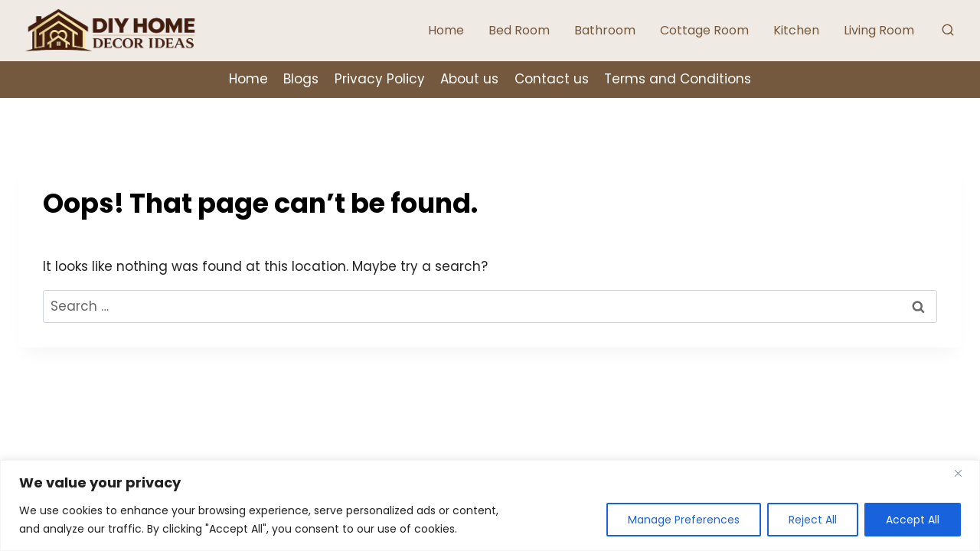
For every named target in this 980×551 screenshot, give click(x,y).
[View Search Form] (948, 31)
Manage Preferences (680, 520)
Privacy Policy (380, 79)
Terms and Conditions (678, 79)
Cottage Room (704, 30)
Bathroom (605, 30)
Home (446, 30)
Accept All (912, 520)
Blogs (301, 79)
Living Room (879, 30)
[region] (490, 505)
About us (469, 79)
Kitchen (796, 30)
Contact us (552, 79)
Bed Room (519, 30)
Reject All (810, 520)
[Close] (964, 473)
